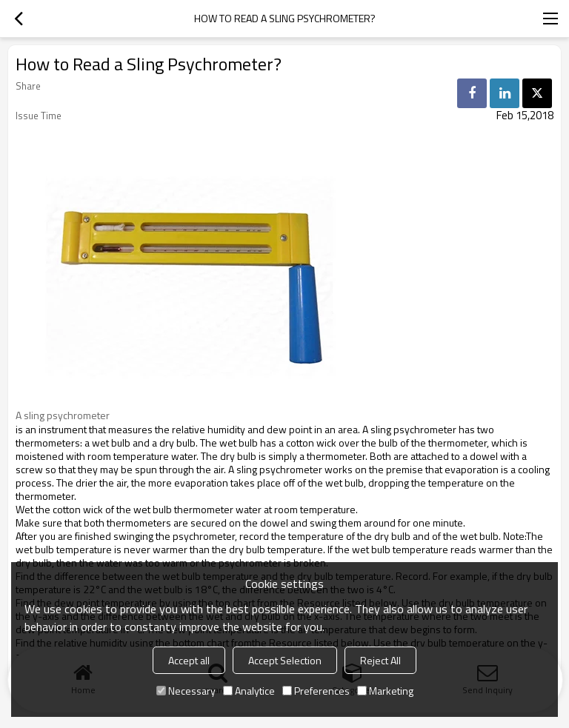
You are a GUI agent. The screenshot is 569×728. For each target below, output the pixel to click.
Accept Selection (285, 660)
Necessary (186, 691)
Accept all (189, 660)
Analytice (249, 691)
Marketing (385, 691)
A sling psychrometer (63, 415)
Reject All (380, 660)
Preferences (316, 691)
